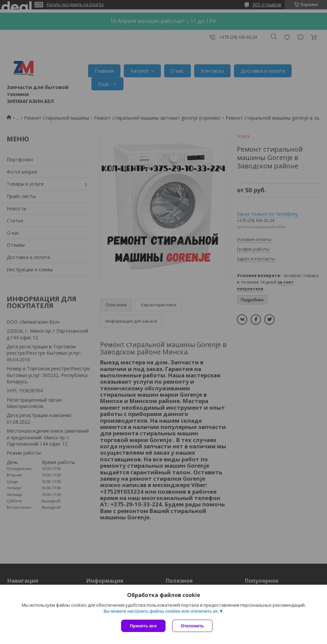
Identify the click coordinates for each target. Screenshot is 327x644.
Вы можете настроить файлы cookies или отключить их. (161, 611)
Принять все (143, 626)
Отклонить (192, 626)
